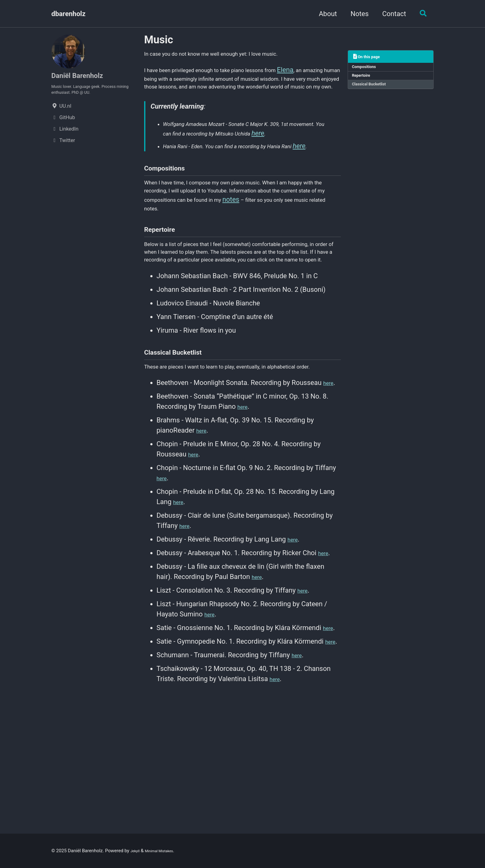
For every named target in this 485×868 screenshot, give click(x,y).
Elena (326, 74)
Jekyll (137, 851)
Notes (356, 14)
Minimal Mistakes (166, 851)
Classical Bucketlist (374, 90)
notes (153, 269)
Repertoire (364, 80)
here (193, 168)
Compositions (368, 69)
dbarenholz (68, 14)
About (325, 14)
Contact (391, 14)
